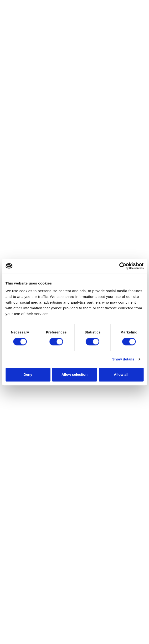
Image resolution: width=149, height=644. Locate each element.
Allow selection (74, 374)
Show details (123, 359)
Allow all (121, 374)
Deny (28, 374)
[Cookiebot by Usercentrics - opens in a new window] (123, 266)
